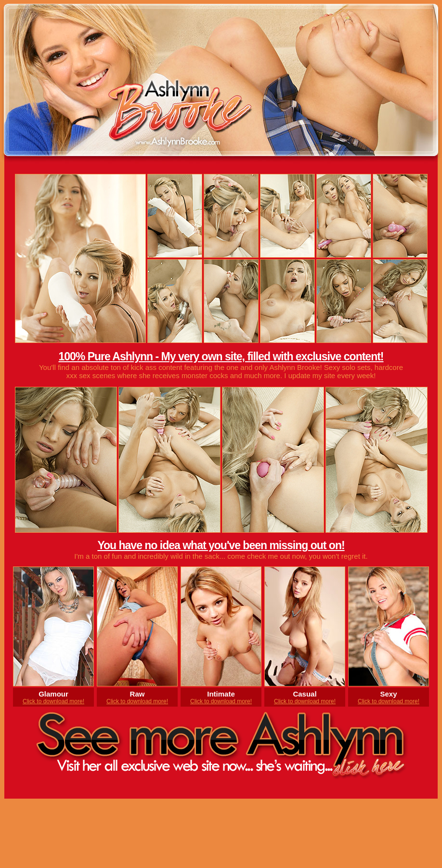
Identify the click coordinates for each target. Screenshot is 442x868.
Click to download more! (53, 701)
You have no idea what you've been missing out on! (221, 545)
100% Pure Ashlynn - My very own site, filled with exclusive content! (221, 356)
